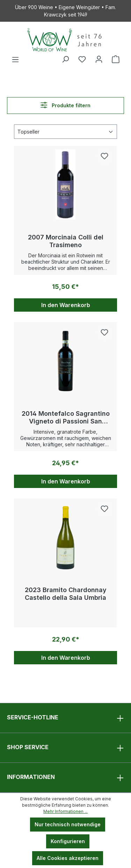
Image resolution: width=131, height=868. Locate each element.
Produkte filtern (65, 105)
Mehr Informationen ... (65, 811)
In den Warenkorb (66, 305)
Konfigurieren (68, 841)
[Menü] (15, 60)
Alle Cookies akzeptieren (68, 858)
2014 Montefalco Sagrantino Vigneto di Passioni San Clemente (66, 418)
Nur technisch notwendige (68, 824)
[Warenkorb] (116, 59)
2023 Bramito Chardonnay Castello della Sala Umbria (66, 594)
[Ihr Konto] (99, 59)
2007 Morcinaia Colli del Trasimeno (66, 241)
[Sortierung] (65, 132)
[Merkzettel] (82, 59)
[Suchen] (65, 59)
